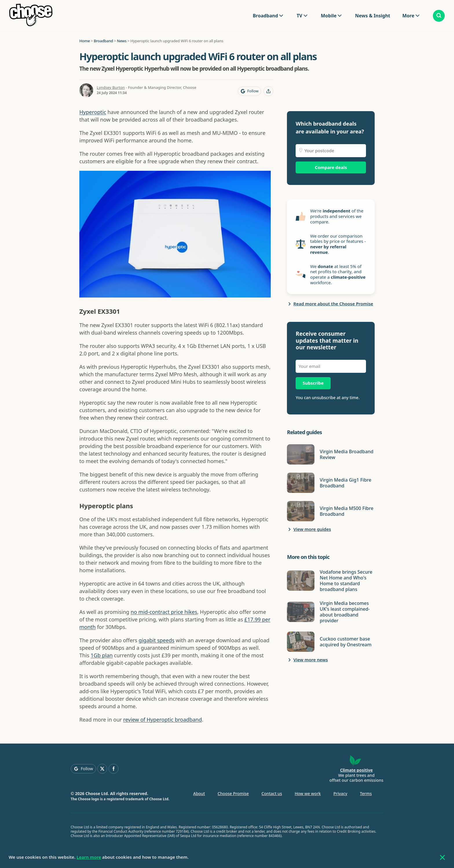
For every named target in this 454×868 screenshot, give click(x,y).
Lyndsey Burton (111, 87)
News (122, 41)
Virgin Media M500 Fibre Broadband (346, 511)
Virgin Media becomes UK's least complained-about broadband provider (345, 612)
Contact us (272, 793)
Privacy (340, 793)
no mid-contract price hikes (164, 612)
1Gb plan (102, 655)
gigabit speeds (156, 640)
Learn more (89, 857)
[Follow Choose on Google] (249, 91)
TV (299, 16)
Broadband (265, 16)
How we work (308, 793)
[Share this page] (268, 91)
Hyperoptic (93, 112)
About (199, 793)
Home (85, 41)
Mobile (329, 16)
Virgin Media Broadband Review (346, 454)
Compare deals (331, 167)
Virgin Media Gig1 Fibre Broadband (345, 483)
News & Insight (372, 16)
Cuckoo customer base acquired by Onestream (346, 642)
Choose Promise (233, 793)
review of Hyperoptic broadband (162, 720)
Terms (366, 793)
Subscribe (313, 383)
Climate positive (356, 770)
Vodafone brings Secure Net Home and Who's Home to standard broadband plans (346, 581)
